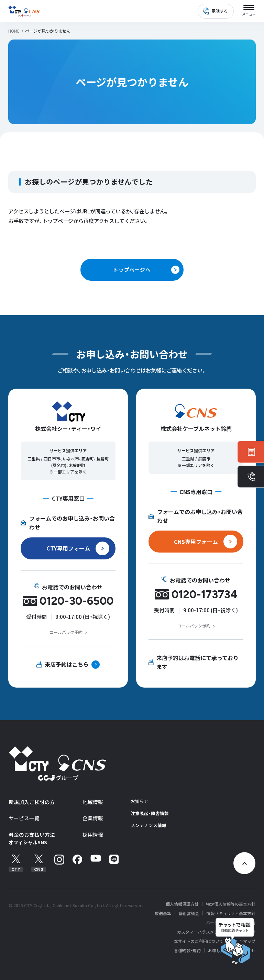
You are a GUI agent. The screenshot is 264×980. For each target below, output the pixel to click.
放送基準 (163, 913)
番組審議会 (189, 913)
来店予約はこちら (67, 664)
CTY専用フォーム (68, 548)
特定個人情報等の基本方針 (231, 904)
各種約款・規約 (187, 950)
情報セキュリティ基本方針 (231, 913)
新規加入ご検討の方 (32, 802)
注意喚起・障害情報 (150, 813)
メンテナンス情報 (148, 825)
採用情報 (93, 834)
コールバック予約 (66, 632)
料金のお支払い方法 (32, 834)
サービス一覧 (24, 818)
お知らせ (140, 801)
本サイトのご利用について (199, 941)
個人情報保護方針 (182, 904)
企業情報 (93, 818)
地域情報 (93, 802)
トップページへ (132, 270)
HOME (14, 31)
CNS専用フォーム (196, 542)
